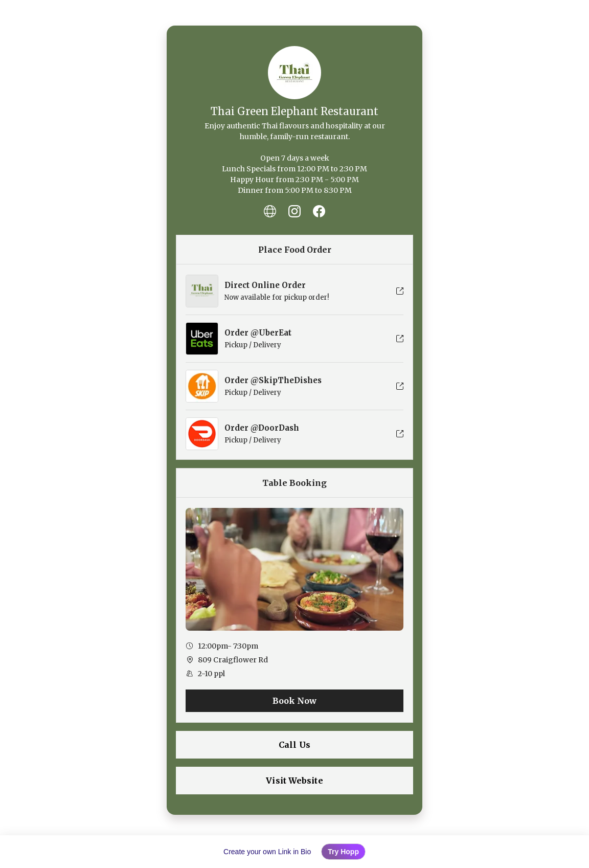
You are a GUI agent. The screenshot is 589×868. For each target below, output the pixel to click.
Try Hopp (343, 852)
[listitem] (270, 211)
